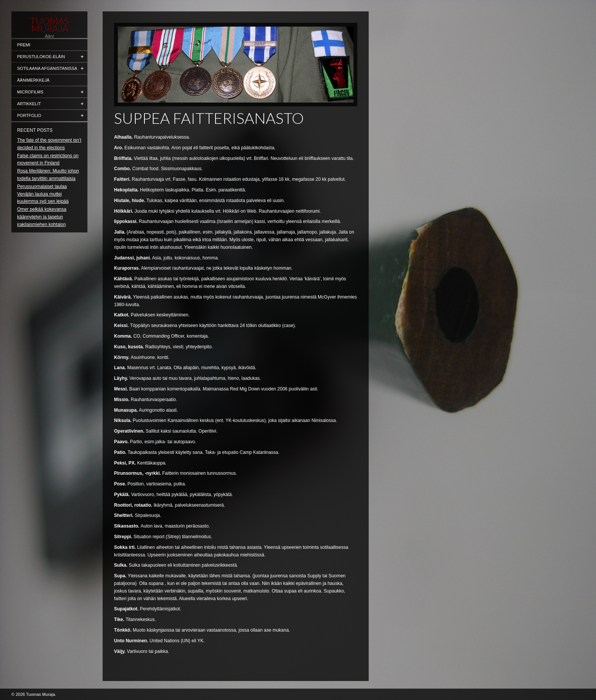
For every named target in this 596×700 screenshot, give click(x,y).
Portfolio (29, 115)
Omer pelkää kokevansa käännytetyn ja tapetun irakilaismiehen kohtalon (42, 217)
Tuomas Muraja (49, 25)
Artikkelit (29, 104)
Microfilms (30, 92)
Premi (24, 45)
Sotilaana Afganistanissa (47, 68)
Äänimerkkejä (33, 80)
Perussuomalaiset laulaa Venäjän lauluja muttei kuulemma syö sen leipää (43, 194)
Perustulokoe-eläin (41, 57)
